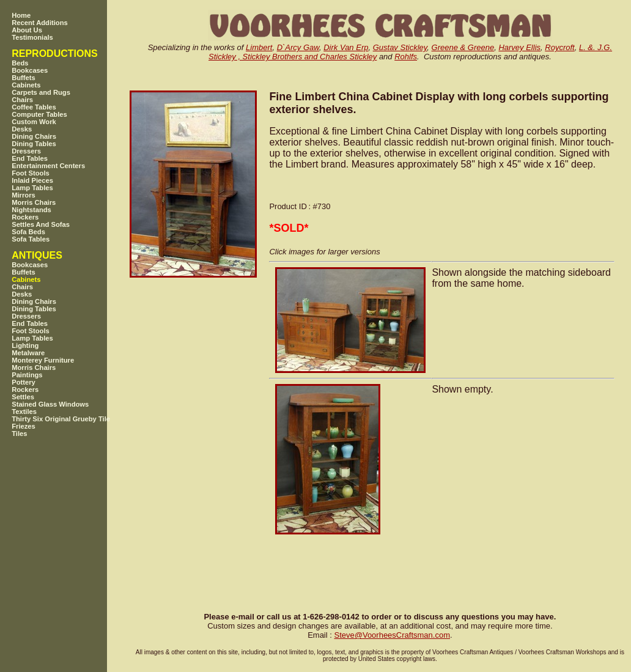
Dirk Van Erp (346, 47)
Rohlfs (406, 57)
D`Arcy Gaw (298, 47)
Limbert (259, 47)
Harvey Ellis (519, 47)
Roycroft (559, 47)
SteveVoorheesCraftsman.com (392, 635)
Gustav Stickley (400, 47)
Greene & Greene (463, 47)
